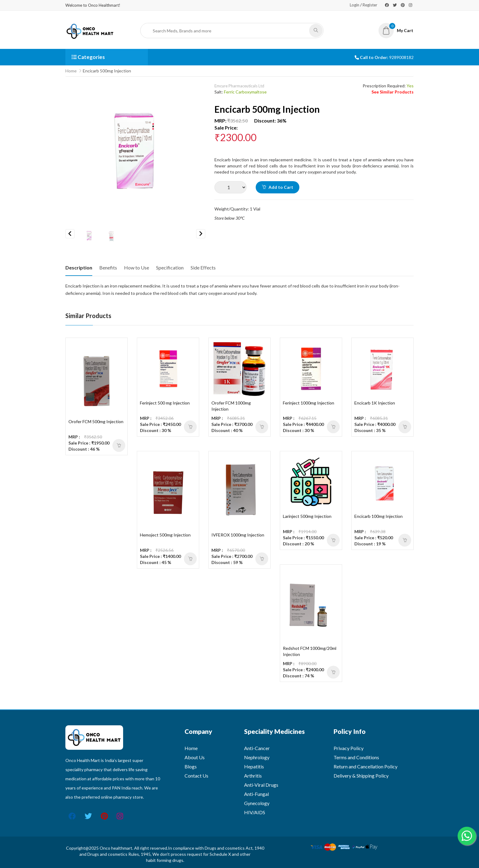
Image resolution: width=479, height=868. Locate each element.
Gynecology (257, 803)
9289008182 (401, 57)
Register (370, 5)
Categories (88, 57)
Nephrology (257, 757)
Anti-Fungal (256, 794)
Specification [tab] (170, 267)
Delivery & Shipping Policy (361, 776)
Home (71, 71)
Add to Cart (278, 187)
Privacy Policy (349, 748)
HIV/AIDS (255, 812)
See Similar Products (393, 92)
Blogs (191, 766)
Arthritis (253, 776)
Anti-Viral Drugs (261, 785)
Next (201, 234)
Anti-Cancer (257, 748)
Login (355, 5)
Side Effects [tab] (203, 267)
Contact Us (196, 776)
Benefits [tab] (108, 267)
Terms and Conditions (356, 757)
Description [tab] (79, 267)
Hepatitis (254, 766)
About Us (195, 757)
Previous (70, 234)
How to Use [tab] (137, 267)
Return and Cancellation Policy (366, 766)
